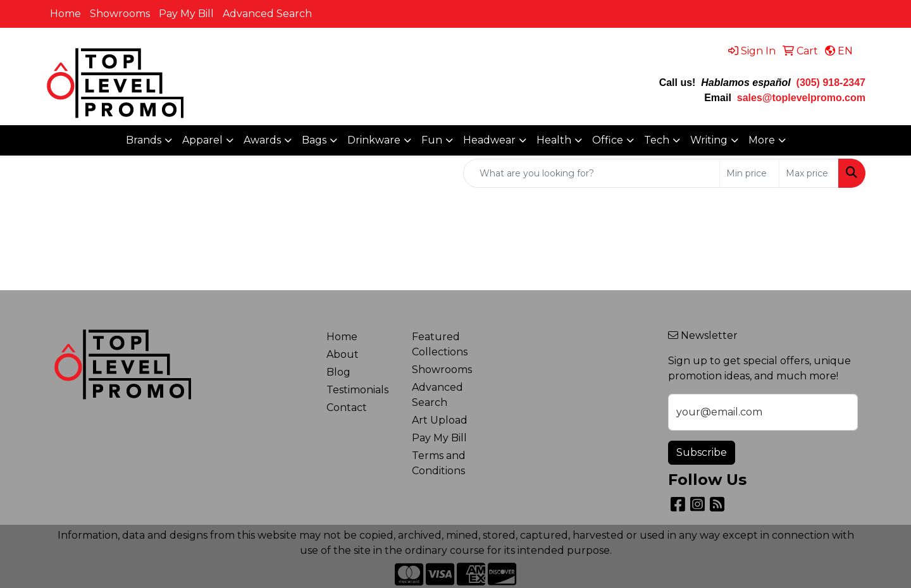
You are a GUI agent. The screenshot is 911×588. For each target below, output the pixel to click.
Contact (347, 407)
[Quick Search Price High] (809, 173)
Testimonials (357, 390)
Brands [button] (144, 140)
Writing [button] (709, 140)
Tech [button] (657, 140)
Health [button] (554, 140)
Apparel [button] (202, 140)
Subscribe (702, 452)
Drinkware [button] (374, 140)
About (343, 354)
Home (65, 14)
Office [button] (608, 140)
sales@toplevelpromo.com (801, 98)
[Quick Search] (592, 173)
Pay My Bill (186, 14)
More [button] (762, 140)
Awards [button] (262, 140)
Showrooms (120, 14)
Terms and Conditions (439, 463)
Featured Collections (440, 344)
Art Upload (440, 420)
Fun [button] (432, 140)
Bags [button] (314, 140)
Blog (338, 372)
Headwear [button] (489, 140)
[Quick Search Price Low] (749, 173)
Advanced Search (267, 14)
